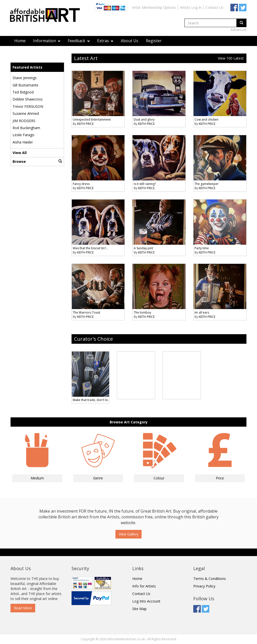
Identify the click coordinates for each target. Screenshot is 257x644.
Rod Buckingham (26, 128)
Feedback (79, 41)
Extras (105, 41)
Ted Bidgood (23, 92)
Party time (202, 248)
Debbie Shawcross (28, 99)
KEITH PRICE (85, 124)
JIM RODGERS (24, 121)
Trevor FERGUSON (28, 106)
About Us (130, 41)
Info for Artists (144, 586)
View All (20, 153)
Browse (37, 161)
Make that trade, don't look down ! (97, 400)
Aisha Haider (23, 142)
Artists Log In (191, 7)
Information (47, 41)
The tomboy (142, 312)
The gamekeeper (207, 184)
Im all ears (202, 312)
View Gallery (128, 534)
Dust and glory (144, 119)
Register (154, 41)
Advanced (239, 30)
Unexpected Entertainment (92, 119)
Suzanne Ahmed (26, 113)
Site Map (139, 609)
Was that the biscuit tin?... (90, 248)
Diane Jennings (25, 78)
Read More (23, 608)
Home (20, 41)
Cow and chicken (206, 119)
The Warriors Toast (86, 312)
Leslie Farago (23, 135)
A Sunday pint (143, 248)
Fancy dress (81, 184)
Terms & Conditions (210, 579)
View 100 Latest (231, 58)
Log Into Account (146, 601)
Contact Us (215, 7)
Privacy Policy (204, 586)
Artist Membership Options (154, 7)
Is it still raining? (145, 184)
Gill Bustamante (25, 85)
